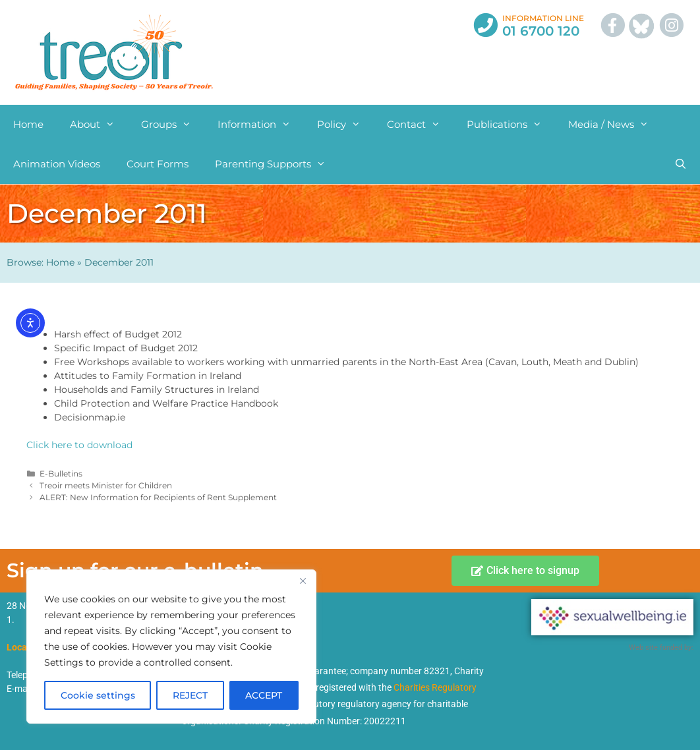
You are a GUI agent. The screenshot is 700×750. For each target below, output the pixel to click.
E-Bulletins (61, 474)
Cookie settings (98, 695)
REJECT (190, 695)
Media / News (615, 125)
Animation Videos (57, 164)
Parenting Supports (277, 164)
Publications (511, 125)
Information (261, 125)
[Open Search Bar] (681, 164)
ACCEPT (264, 695)
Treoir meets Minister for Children (106, 485)
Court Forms (158, 164)
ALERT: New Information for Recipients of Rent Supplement (158, 497)
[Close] (303, 581)
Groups (173, 125)
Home (28, 124)
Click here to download (79, 445)
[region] (171, 647)
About (99, 125)
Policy (345, 125)
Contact (420, 125)
